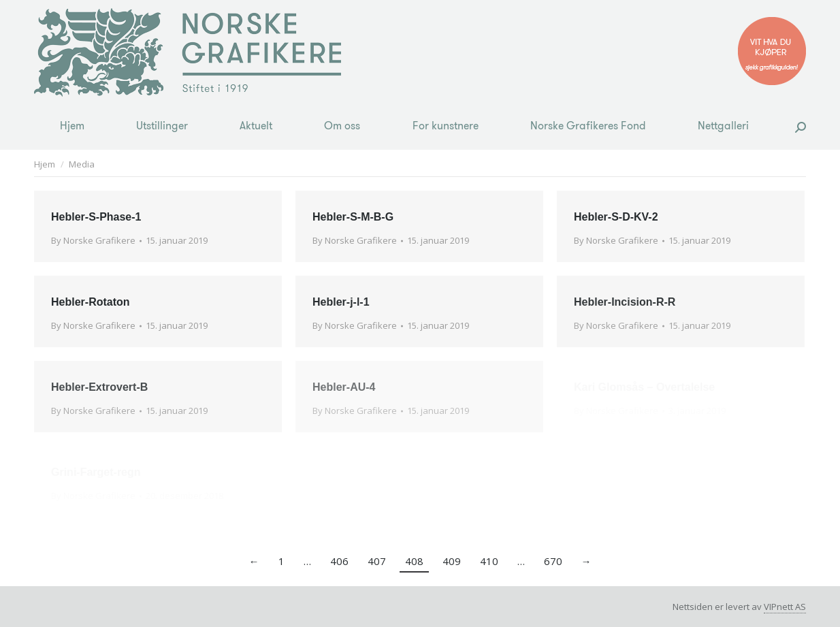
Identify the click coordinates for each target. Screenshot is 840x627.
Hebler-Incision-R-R (625, 302)
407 (377, 561)
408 (414, 561)
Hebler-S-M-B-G (353, 217)
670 (553, 561)
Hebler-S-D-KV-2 (616, 217)
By (93, 240)
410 (489, 561)
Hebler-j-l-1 (341, 302)
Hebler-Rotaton (91, 302)
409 (452, 561)
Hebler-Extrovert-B (99, 387)
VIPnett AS (785, 607)
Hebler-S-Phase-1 (96, 217)
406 (339, 561)
